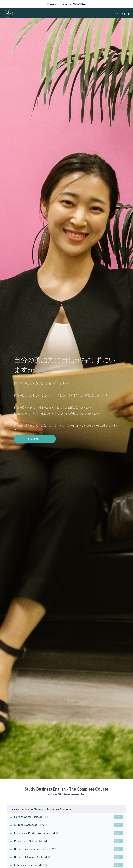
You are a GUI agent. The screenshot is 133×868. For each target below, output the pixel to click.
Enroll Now (35, 439)
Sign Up (126, 13)
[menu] (120, 13)
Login (116, 13)
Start (118, 817)
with (66, 4)
